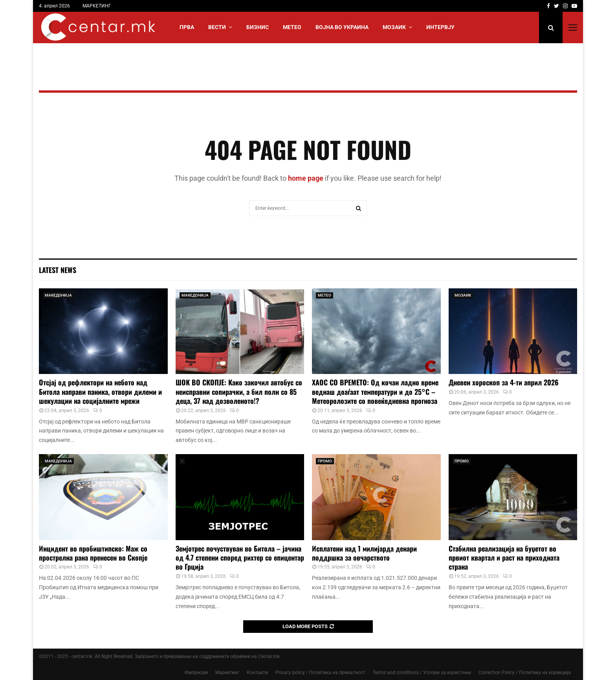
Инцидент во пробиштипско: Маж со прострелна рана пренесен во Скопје (93, 553)
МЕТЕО (292, 27)
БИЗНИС (258, 27)
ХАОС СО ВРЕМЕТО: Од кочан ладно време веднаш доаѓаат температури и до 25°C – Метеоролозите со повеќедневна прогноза (375, 391)
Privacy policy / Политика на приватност (320, 673)
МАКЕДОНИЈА (58, 295)
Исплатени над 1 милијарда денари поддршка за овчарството (364, 553)
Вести (217, 27)
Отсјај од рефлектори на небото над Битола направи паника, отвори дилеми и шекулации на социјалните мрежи (100, 391)
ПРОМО (325, 461)
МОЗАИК (394, 27)
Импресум (196, 673)
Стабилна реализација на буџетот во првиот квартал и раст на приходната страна (504, 558)
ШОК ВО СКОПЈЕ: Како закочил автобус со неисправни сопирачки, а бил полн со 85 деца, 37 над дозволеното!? (239, 391)
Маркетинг (227, 673)
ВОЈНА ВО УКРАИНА (342, 27)
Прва (187, 27)
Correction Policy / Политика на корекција (525, 673)
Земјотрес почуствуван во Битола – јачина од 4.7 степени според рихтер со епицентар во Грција (240, 558)
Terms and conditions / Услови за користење (422, 673)
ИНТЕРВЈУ (440, 27)
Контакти (257, 673)
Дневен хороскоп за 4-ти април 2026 (504, 382)
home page (306, 178)
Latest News (58, 270)
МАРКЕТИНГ (97, 6)
